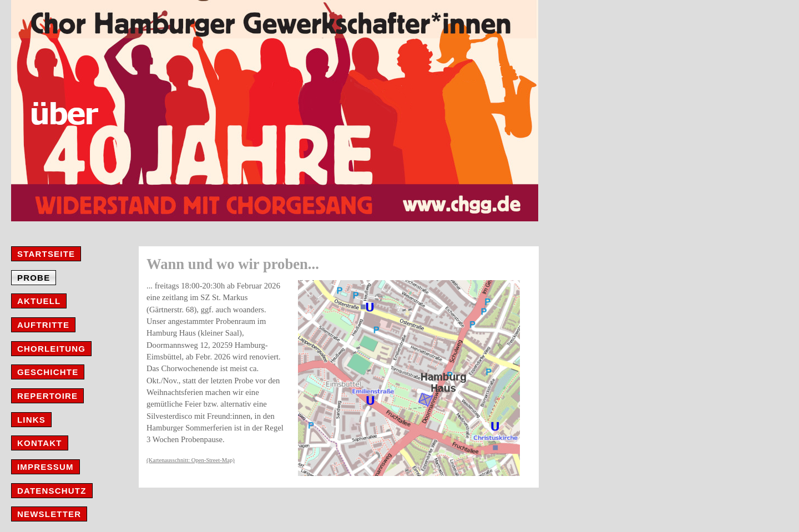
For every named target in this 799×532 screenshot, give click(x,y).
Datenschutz (52, 491)
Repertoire (47, 396)
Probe (34, 278)
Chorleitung (51, 349)
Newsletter (49, 514)
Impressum (45, 467)
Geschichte (48, 372)
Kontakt (40, 443)
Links (31, 420)
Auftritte (43, 325)
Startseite (46, 254)
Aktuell (39, 301)
